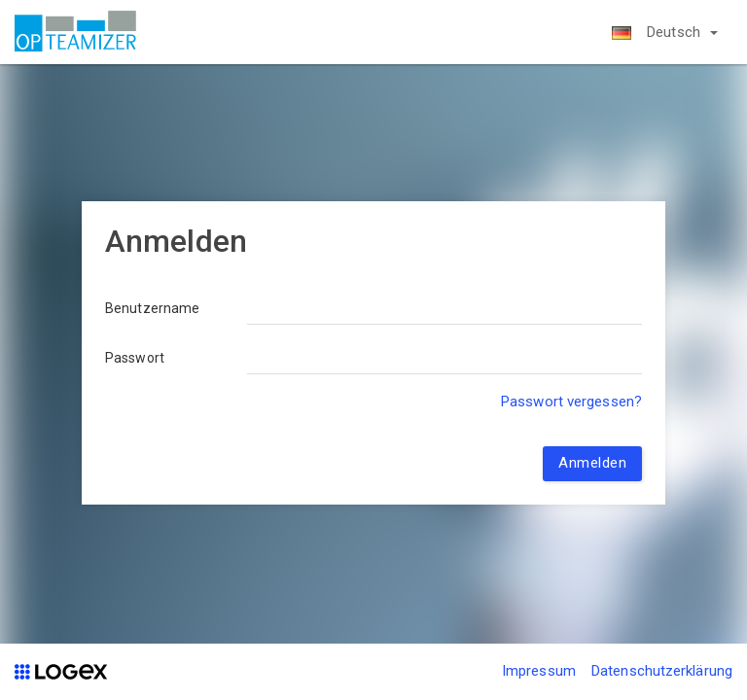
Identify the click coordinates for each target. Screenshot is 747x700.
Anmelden (592, 463)
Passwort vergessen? (571, 402)
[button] (665, 33)
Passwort (135, 358)
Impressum (539, 671)
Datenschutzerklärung (662, 671)
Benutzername (152, 308)
